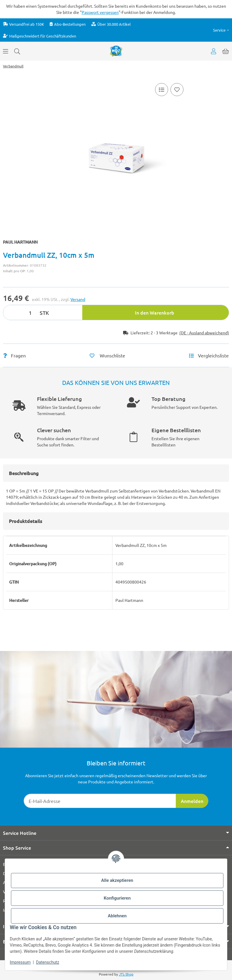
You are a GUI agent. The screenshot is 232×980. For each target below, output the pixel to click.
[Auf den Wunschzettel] (177, 90)
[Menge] (20, 312)
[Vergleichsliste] (162, 90)
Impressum (20, 962)
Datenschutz (48, 962)
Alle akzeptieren (117, 880)
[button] (221, 30)
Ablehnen (117, 916)
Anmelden (192, 801)
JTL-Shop (126, 974)
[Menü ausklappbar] (6, 51)
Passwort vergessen (100, 12)
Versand (78, 299)
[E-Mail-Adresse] (100, 801)
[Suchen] (17, 51)
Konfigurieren (117, 898)
